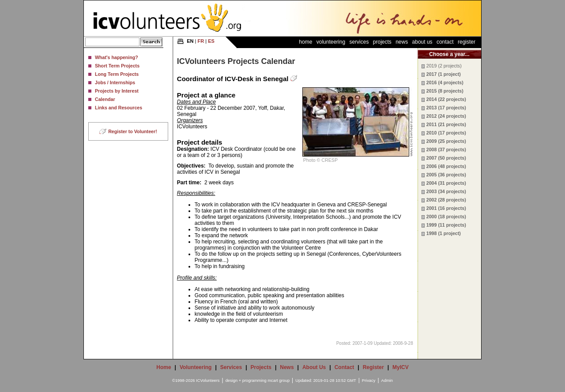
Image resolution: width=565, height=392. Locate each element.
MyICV (401, 367)
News (402, 42)
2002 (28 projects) (446, 200)
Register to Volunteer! (133, 131)
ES (211, 41)
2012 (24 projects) (446, 116)
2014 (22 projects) (446, 99)
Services (359, 42)
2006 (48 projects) (446, 166)
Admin (387, 381)
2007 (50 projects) (446, 158)
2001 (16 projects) (446, 208)
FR (201, 41)
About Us (422, 42)
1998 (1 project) (444, 233)
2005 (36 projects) (446, 175)
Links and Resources (119, 108)
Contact (445, 42)
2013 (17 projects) (446, 108)
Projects (382, 42)
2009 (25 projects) (446, 141)
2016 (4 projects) (445, 82)
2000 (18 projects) (446, 217)
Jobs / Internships (115, 82)
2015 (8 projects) (445, 91)
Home (305, 42)
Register (467, 42)
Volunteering (331, 42)
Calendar (105, 99)
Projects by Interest (117, 91)
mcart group (279, 381)
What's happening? (117, 57)
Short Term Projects (117, 66)
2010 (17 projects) (446, 133)
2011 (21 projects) (446, 124)
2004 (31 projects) (446, 183)
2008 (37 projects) (446, 149)
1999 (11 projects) (446, 225)
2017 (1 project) (444, 74)
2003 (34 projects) (446, 191)
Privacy (369, 381)
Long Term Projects (117, 74)
